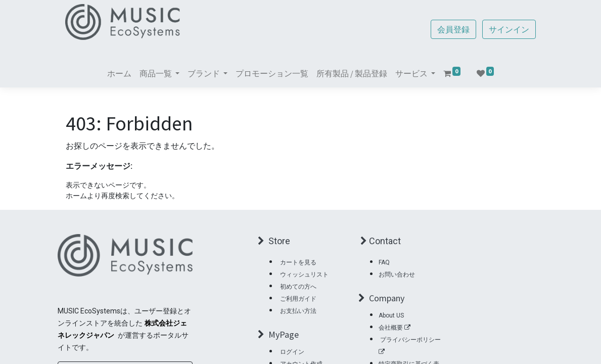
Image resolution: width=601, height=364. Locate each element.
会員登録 (453, 29)
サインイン (509, 29)
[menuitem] (119, 73)
